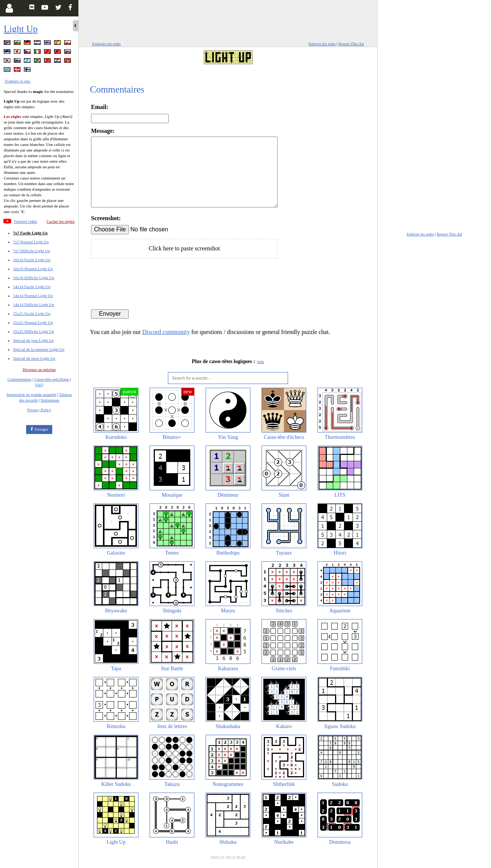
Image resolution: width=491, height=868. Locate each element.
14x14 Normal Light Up (33, 296)
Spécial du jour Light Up (33, 340)
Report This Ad (351, 44)
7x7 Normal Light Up (31, 242)
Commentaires (19, 379)
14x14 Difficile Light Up (34, 305)
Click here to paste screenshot (184, 248)
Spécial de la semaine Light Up (39, 349)
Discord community (166, 332)
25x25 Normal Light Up (33, 322)
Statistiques (50, 400)
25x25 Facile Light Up (32, 313)
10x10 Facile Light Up (32, 260)
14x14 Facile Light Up (32, 287)
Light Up (21, 29)
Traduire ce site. (18, 81)
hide (261, 362)
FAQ (39, 385)
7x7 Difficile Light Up (32, 251)
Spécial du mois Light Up (34, 358)
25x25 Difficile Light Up (34, 331)
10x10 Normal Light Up (33, 269)
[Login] (9, 8)
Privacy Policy (39, 410)
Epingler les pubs (106, 44)
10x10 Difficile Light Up (34, 278)
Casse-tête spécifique (52, 379)
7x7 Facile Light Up (30, 233)
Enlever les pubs (322, 44)
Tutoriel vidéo (25, 221)
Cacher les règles (61, 221)
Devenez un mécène (39, 369)
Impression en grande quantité (31, 394)
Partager (42, 429)
